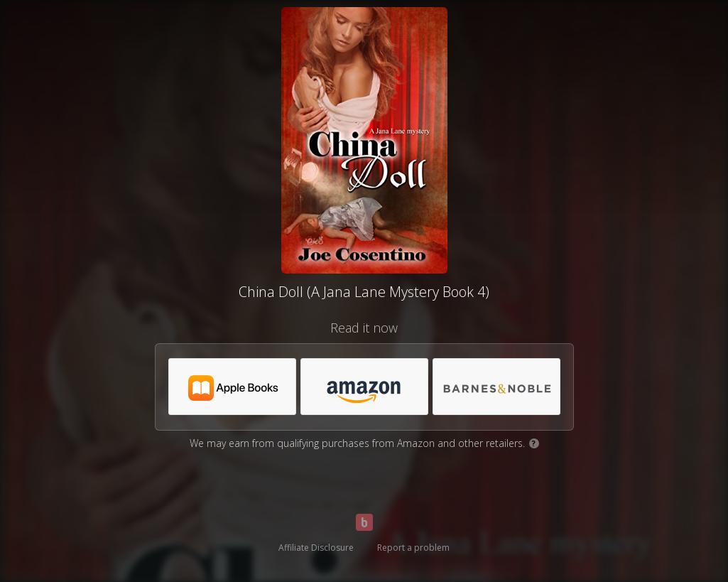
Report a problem (413, 548)
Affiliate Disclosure (316, 548)
